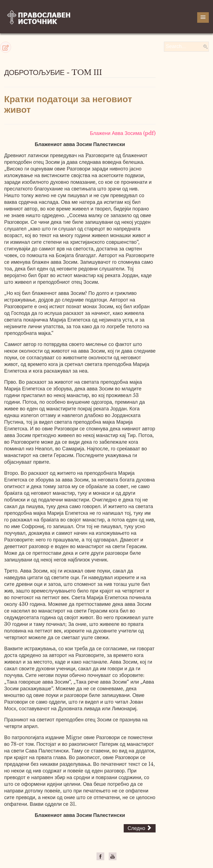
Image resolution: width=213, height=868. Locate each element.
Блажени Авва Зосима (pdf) (123, 133)
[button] (6, 47)
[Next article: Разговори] (140, 828)
